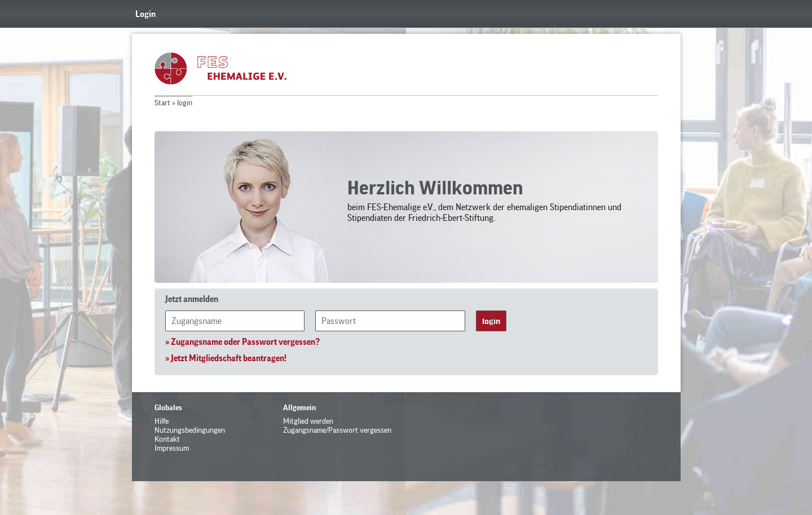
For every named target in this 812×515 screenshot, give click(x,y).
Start (162, 103)
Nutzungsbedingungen (190, 430)
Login (145, 14)
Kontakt (167, 439)
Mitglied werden (308, 421)
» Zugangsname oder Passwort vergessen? (242, 342)
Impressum (172, 449)
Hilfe (162, 421)
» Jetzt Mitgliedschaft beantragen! (226, 358)
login (185, 103)
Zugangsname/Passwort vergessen (337, 430)
